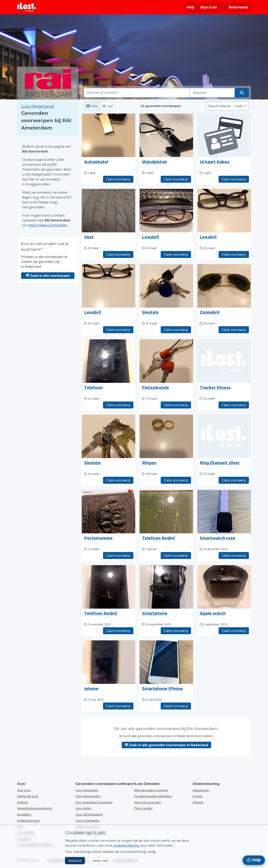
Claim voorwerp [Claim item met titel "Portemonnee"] (118, 555)
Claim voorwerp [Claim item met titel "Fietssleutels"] (176, 405)
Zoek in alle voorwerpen (48, 276)
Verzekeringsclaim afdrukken (153, 796)
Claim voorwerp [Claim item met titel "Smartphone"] (176, 631)
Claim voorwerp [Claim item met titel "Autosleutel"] (118, 179)
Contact (198, 796)
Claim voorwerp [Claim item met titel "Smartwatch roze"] (234, 555)
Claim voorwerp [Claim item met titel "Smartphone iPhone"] (176, 706)
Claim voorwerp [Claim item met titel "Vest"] (118, 254)
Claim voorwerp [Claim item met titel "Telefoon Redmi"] (176, 555)
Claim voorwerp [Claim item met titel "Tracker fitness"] (234, 405)
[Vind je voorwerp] (242, 93)
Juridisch (22, 802)
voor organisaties (87, 821)
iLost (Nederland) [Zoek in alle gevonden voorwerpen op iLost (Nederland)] (38, 106)
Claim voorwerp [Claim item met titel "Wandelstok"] (176, 179)
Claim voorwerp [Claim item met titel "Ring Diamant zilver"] (234, 480)
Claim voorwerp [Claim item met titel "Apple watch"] (234, 631)
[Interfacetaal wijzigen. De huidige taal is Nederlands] (235, 7)
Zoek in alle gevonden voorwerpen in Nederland (166, 745)
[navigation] (254, 860)
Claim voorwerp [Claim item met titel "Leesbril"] (176, 254)
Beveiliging (24, 814)
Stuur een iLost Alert (147, 802)
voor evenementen (88, 796)
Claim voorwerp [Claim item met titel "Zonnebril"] (234, 330)
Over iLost (24, 790)
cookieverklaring (126, 845)
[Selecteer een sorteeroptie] (227, 106)
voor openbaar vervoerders (94, 802)
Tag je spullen (143, 808)
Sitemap (198, 802)
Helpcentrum (201, 790)
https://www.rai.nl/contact (48, 225)
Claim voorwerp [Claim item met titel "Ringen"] (176, 480)
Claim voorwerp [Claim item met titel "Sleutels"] (176, 330)
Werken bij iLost (28, 796)
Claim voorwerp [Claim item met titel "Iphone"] (118, 706)
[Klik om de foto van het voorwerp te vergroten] (109, 135)
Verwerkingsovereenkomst (35, 808)
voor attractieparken (89, 814)
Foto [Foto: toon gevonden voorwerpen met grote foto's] (92, 106)
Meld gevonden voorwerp (151, 790)
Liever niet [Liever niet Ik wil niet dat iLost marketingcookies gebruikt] (100, 861)
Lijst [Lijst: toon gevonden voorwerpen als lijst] (108, 106)
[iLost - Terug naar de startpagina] (27, 7)
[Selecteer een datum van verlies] (212, 93)
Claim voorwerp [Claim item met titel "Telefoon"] (118, 405)
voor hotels (83, 808)
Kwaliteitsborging (28, 821)
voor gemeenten (87, 790)
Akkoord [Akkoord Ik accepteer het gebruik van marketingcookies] (75, 861)
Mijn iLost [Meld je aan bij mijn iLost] (209, 7)
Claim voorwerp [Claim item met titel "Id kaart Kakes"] (234, 179)
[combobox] (137, 93)
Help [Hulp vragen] (191, 7)
